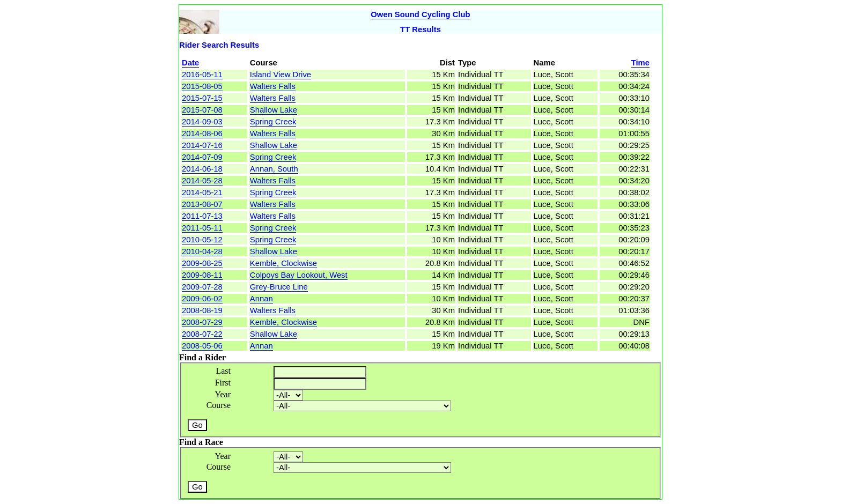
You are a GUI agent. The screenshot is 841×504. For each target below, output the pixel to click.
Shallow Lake (274, 110)
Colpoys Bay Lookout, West (299, 275)
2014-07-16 (202, 145)
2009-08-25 (202, 263)
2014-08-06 (202, 134)
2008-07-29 (202, 322)
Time (640, 63)
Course (219, 405)
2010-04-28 (202, 251)
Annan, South (274, 169)
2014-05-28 (202, 181)
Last (223, 371)
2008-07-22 (202, 334)
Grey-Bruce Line (279, 287)
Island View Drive (281, 75)
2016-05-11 (202, 75)
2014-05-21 (202, 192)
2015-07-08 (202, 110)
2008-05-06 (202, 346)
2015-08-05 (202, 86)
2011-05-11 (202, 228)
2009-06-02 (202, 299)
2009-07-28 (202, 287)
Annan (261, 299)
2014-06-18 (202, 169)
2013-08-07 (202, 204)
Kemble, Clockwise (283, 263)
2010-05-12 (202, 240)
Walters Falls (273, 86)
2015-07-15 (202, 98)
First (223, 383)
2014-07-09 (202, 157)
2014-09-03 (202, 122)
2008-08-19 (202, 310)
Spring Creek (273, 122)
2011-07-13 (202, 216)
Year (223, 394)
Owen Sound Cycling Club (420, 14)
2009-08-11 (202, 275)
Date (190, 63)
